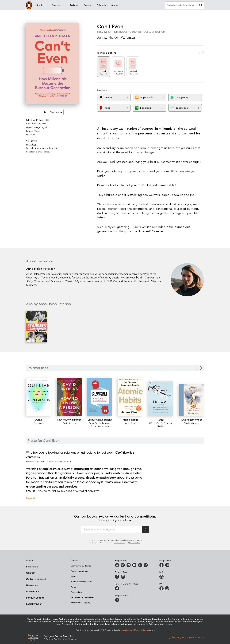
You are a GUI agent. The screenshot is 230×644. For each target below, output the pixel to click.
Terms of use (77, 592)
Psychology (31, 144)
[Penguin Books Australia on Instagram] (123, 565)
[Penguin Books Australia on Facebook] (117, 565)
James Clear (130, 423)
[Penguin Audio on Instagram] (117, 600)
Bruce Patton (95, 423)
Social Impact (34, 604)
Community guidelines (81, 566)
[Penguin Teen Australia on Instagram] (123, 577)
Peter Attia (39, 423)
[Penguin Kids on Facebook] (161, 565)
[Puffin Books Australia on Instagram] (161, 577)
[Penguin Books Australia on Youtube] (134, 565)
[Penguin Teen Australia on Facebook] (117, 577)
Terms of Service (142, 630)
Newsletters (32, 585)
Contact (31, 573)
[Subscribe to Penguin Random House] (146, 529)
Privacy (74, 587)
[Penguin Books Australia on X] (129, 565)
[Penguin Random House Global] (35, 637)
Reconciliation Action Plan (82, 597)
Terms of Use (120, 543)
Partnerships (33, 592)
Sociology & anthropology (38, 152)
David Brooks (69, 423)
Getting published (36, 579)
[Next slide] (201, 368)
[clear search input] (201, 6)
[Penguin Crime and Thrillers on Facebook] (117, 588)
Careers (74, 560)
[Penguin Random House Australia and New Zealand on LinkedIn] (140, 565)
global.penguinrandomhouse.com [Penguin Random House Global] (186, 637)
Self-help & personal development (42, 148)
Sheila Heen (103, 426)
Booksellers (32, 567)
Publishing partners (79, 571)
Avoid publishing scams (81, 581)
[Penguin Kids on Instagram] (167, 565)
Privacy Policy (134, 543)
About (30, 560)
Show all (30, 498)
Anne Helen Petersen (117, 37)
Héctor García (156, 423)
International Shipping (81, 603)
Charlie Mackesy (191, 423)
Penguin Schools (35, 598)
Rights (73, 576)
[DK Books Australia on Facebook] (161, 588)
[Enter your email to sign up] (111, 529)
